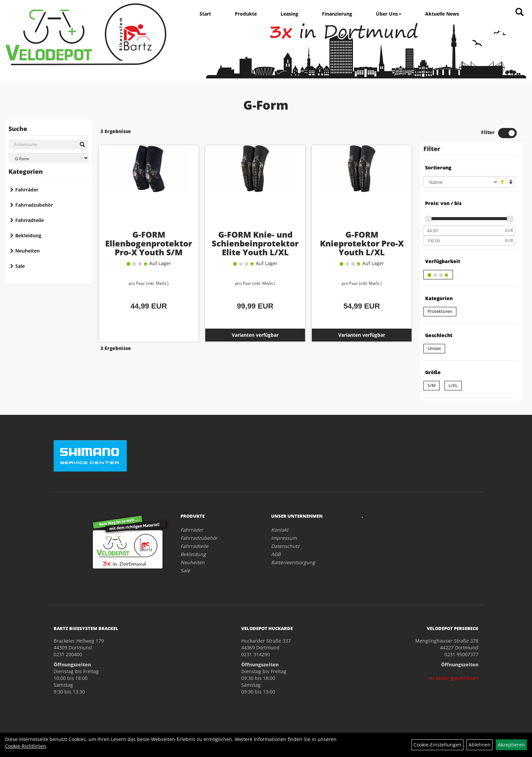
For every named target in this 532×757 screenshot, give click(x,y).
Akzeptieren (511, 745)
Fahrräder (27, 190)
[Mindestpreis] (463, 230)
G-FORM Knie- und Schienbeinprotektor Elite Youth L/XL (255, 243)
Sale (20, 266)
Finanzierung (337, 14)
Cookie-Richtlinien (26, 746)
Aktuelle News (442, 14)
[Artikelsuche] (519, 12)
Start (205, 14)
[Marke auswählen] (49, 158)
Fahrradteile (30, 220)
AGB (276, 554)
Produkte (246, 14)
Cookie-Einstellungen (438, 745)
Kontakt (280, 530)
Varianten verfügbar (255, 335)
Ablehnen (480, 745)
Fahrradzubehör (34, 205)
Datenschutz (285, 546)
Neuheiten (27, 251)
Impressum (284, 538)
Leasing (289, 14)
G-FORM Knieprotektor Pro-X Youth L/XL (362, 243)
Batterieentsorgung (293, 562)
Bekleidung (28, 235)
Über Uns (389, 14)
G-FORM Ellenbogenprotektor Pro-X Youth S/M (149, 243)
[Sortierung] (461, 182)
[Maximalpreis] (463, 241)
